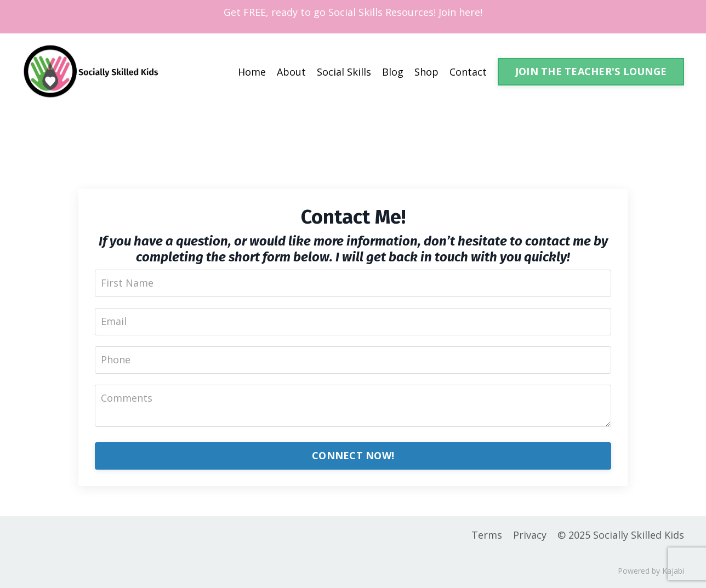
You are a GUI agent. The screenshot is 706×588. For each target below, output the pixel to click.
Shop (426, 72)
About (291, 72)
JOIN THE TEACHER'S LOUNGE (591, 71)
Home (252, 72)
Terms (487, 535)
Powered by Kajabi (651, 571)
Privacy (530, 535)
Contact (468, 72)
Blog (393, 72)
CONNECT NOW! (353, 455)
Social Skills (344, 72)
